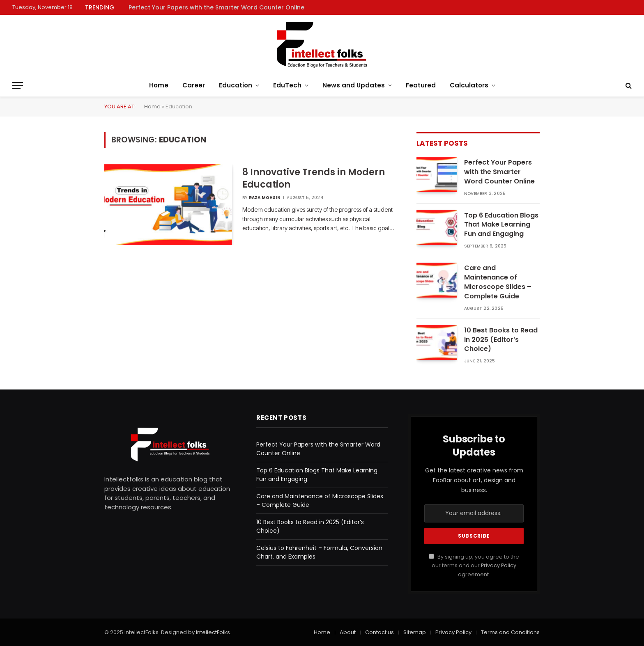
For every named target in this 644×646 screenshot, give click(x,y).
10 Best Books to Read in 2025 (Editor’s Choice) (501, 340)
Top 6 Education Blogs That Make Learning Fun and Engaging (501, 225)
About (348, 632)
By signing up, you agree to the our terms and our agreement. (474, 566)
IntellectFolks (213, 632)
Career (194, 85)
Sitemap (415, 632)
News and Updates (354, 85)
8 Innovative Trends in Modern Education (314, 179)
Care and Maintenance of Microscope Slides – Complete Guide (498, 282)
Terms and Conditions (510, 632)
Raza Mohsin (265, 198)
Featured (421, 85)
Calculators (469, 85)
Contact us (379, 632)
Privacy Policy (499, 565)
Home (159, 85)
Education (236, 85)
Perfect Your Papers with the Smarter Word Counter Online (216, 7)
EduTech (287, 85)
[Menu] (18, 86)
